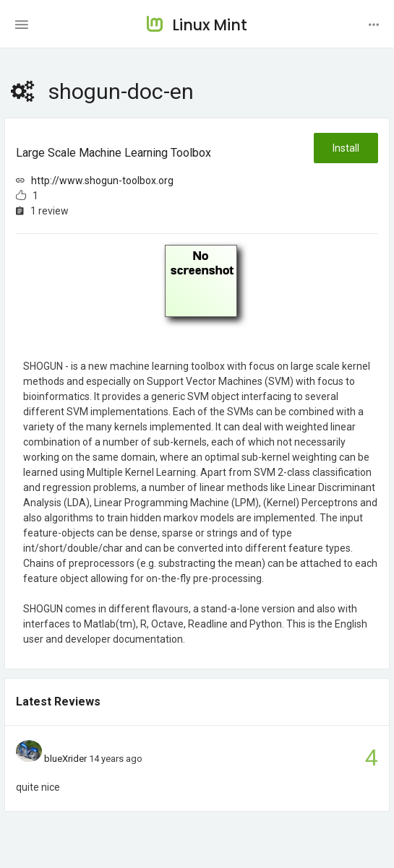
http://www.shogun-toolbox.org (102, 181)
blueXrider (65, 759)
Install (346, 148)
